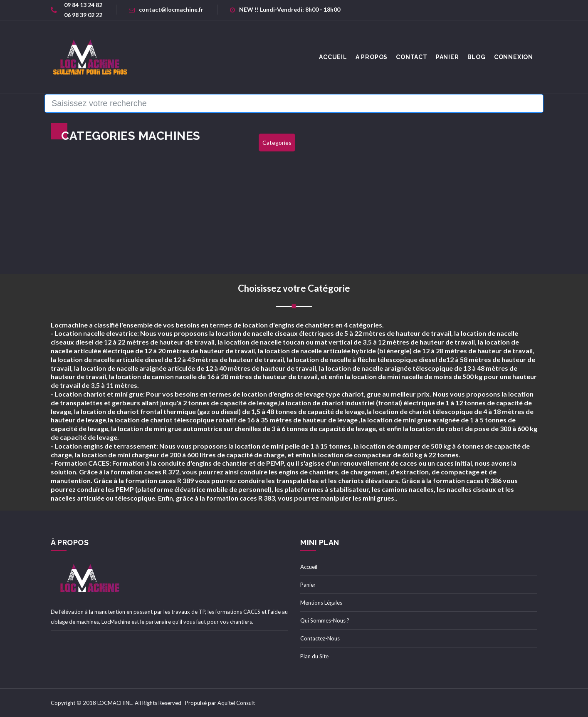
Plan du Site (314, 656)
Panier (447, 57)
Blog (477, 57)
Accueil (309, 567)
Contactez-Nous (320, 638)
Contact (412, 57)
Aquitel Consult (236, 703)
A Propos (372, 57)
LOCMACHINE (115, 703)
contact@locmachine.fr (166, 9)
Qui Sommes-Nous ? (325, 620)
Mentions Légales (321, 603)
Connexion (514, 57)
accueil (333, 57)
